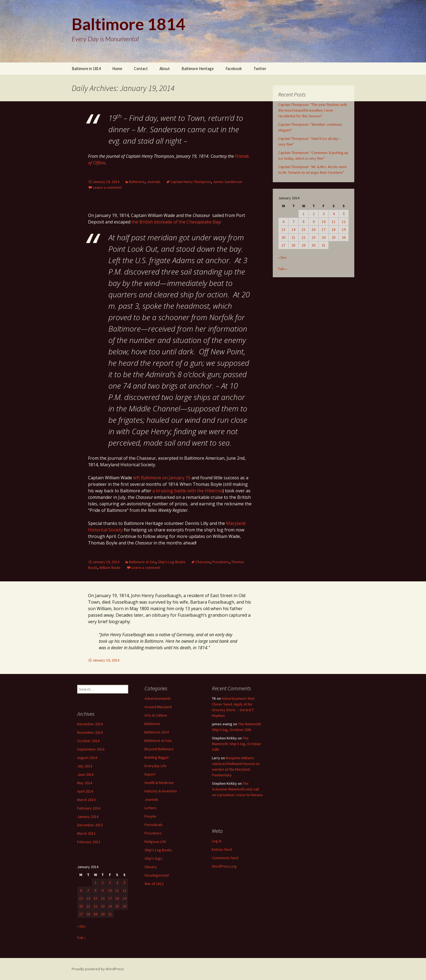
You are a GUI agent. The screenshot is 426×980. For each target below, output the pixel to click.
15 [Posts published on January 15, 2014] (303, 229)
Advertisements (158, 698)
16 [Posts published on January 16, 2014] (314, 229)
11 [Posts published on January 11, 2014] (334, 222)
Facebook (234, 69)
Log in (217, 841)
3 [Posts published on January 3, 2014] (324, 214)
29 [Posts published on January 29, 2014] (303, 245)
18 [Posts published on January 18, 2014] (334, 229)
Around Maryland (158, 707)
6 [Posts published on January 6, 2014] (284, 222)
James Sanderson (227, 182)
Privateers (221, 562)
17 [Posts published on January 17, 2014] (324, 229)
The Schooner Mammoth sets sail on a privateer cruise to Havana (237, 789)
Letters (151, 808)
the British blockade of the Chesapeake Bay (176, 222)
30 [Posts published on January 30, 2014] (314, 245)
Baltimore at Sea (142, 562)
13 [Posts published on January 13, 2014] (283, 229)
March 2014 (86, 800)
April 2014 (85, 791)
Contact (141, 69)
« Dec (283, 257)
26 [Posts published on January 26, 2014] (344, 237)
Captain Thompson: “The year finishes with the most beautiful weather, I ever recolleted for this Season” (313, 110)
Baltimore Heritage (198, 69)
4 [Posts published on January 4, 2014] (334, 214)
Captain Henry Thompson (191, 182)
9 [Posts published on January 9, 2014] (314, 222)
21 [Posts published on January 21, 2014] (293, 237)
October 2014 (88, 741)
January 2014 (88, 817)
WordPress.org (224, 866)
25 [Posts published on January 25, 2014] (334, 237)
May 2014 (85, 783)
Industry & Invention (161, 791)
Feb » (283, 269)
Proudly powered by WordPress (98, 969)
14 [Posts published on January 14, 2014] (293, 229)
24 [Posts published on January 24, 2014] (324, 237)
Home (117, 69)
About (165, 69)
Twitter (260, 69)
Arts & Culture (156, 715)
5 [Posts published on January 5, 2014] (344, 214)
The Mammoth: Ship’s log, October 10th (237, 744)
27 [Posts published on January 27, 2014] (283, 245)
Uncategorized (157, 875)
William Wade (110, 568)
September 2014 (91, 749)
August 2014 (87, 758)
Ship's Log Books (172, 562)
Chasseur (203, 562)
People (150, 816)
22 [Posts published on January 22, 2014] (303, 237)
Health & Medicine (159, 783)
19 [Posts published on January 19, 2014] (344, 229)
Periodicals (154, 825)
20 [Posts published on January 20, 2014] (283, 237)
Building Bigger (157, 757)
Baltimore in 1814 (86, 69)
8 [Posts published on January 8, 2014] (304, 222)
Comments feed (225, 858)
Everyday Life (156, 766)
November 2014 (90, 732)
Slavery (151, 867)
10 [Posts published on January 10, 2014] (324, 222)
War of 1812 (154, 884)
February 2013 (89, 842)
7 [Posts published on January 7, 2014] (294, 222)
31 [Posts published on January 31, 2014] (324, 245)
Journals (154, 182)
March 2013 (86, 833)
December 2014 (90, 724)
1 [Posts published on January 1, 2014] (304, 214)
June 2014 (85, 774)
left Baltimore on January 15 (162, 478)
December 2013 (90, 825)
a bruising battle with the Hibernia (187, 491)
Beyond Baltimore (159, 749)
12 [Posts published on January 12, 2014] (344, 222)
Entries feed (222, 849)
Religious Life (155, 842)
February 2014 (89, 808)
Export (150, 774)
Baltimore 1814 (157, 732)
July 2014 (85, 766)
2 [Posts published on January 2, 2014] (314, 214)
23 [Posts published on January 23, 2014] (314, 237)
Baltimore (137, 182)
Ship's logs (153, 858)
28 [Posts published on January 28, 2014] (293, 245)
